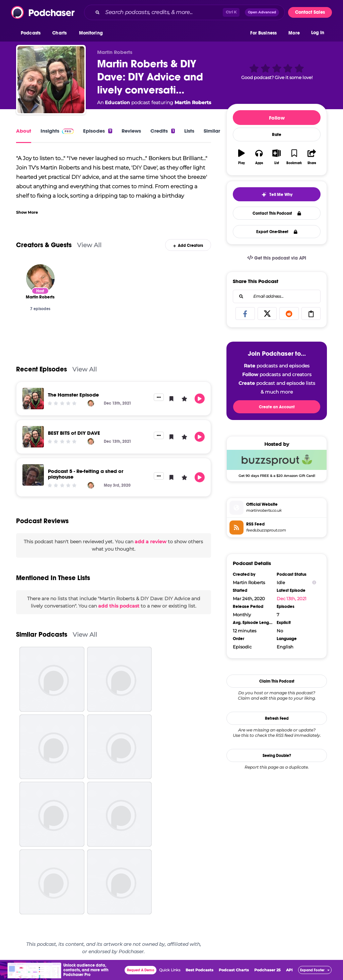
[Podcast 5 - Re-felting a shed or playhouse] (33, 475)
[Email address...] (277, 296)
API (289, 970)
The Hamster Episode (73, 395)
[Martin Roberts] (40, 278)
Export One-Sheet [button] (277, 232)
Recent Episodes (42, 369)
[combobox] (184, 12)
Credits (162, 131)
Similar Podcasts (42, 635)
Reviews (131, 131)
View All (89, 245)
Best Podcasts (199, 970)
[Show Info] (314, 583)
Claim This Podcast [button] (277, 681)
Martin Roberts (193, 102)
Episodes (98, 131)
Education (117, 102)
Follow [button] (277, 118)
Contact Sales (310, 12)
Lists (189, 131)
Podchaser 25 (267, 970)
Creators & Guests (44, 245)
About (24, 131)
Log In (318, 33)
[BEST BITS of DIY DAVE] (33, 437)
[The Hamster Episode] (33, 399)
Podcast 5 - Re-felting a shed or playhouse (86, 474)
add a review (151, 542)
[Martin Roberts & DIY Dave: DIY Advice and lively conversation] (51, 80)
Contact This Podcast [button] (277, 213)
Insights (57, 131)
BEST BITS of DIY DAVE (74, 433)
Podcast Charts (234, 970)
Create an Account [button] (277, 407)
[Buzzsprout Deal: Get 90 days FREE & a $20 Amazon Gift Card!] (277, 464)
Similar (212, 131)
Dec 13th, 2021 (292, 599)
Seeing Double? (277, 756)
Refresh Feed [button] (277, 718)
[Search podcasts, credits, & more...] (163, 12)
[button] (32, 33)
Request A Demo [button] (141, 970)
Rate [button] (277, 135)
